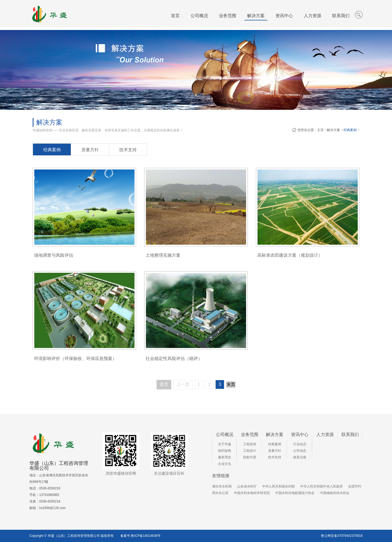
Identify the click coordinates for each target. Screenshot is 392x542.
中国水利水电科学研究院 (252, 493)
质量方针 (90, 150)
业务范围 (250, 434)
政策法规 (300, 457)
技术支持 (128, 150)
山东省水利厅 (247, 486)
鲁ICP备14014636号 (146, 536)
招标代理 (250, 457)
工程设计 (250, 451)
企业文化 (225, 464)
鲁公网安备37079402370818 (342, 536)
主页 (320, 130)
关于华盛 (225, 444)
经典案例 (350, 130)
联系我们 (350, 434)
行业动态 (300, 444)
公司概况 (225, 434)
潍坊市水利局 (222, 486)
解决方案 (333, 130)
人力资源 (325, 434)
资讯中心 (300, 434)
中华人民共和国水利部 (278, 486)
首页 (175, 16)
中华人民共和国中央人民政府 (321, 486)
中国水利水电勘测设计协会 (295, 493)
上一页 (183, 384)
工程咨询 (250, 444)
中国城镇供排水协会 (335, 493)
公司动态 (300, 451)
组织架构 (225, 451)
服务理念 (225, 457)
